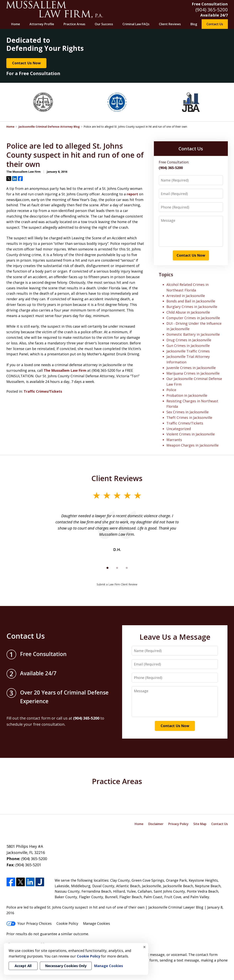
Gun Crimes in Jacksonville (188, 346)
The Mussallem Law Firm (65, 370)
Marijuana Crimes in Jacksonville (193, 373)
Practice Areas (74, 24)
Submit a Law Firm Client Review (117, 584)
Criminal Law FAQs (136, 24)
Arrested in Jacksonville (186, 296)
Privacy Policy (178, 824)
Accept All (23, 966)
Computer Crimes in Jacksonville (193, 318)
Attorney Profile (42, 24)
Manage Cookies (96, 923)
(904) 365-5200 (212, 10)
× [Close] (144, 947)
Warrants (174, 440)
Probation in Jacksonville (187, 395)
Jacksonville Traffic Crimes (188, 351)
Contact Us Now (26, 63)
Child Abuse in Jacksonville (188, 312)
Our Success (104, 24)
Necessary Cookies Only (66, 966)
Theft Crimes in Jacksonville (189, 418)
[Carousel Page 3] (127, 568)
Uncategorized (179, 429)
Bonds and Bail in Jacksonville (191, 301)
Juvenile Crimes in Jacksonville (191, 368)
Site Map (200, 824)
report (132, 194)
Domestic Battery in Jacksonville (193, 334)
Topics (166, 274)
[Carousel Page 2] (117, 568)
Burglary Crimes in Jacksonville (192, 307)
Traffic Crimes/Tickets (43, 391)
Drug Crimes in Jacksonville (189, 340)
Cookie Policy (67, 923)
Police (171, 390)
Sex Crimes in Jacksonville (187, 412)
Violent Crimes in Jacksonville (191, 434)
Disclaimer (156, 824)
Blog (194, 24)
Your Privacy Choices (29, 923)
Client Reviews (170, 24)
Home (16, 24)
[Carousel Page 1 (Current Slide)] (107, 568)
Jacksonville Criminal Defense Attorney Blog (49, 127)
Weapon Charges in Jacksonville (192, 445)
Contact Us (215, 24)
